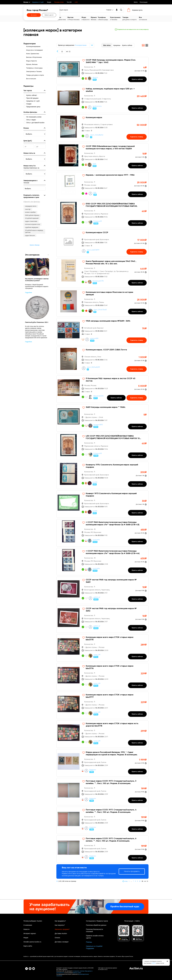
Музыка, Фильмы (32, 64)
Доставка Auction (61, 933)
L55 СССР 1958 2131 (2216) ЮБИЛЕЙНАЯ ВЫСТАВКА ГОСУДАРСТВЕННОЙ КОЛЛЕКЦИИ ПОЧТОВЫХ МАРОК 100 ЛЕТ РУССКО (113, 437)
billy (95, 192)
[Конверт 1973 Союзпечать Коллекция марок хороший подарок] (102, 504)
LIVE (76, 2)
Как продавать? (60, 921)
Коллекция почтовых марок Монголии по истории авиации (109, 293)
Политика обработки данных (96, 925)
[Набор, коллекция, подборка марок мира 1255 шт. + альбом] (102, 99)
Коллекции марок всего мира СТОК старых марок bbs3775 (110, 638)
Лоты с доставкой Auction (35, 123)
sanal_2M (97, 655)
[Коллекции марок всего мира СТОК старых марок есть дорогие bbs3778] (102, 734)
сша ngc (28, 209)
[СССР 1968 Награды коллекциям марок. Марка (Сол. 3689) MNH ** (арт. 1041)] (102, 71)
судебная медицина (32, 227)
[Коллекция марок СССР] (102, 243)
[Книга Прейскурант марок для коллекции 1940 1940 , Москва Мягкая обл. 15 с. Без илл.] (102, 273)
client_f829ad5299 (93, 367)
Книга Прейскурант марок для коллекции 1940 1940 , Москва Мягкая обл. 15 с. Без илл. (111, 263)
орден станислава (31, 221)
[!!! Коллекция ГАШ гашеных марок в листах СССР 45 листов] (102, 389)
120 (60, 881)
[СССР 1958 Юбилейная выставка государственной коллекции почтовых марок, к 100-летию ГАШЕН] (102, 157)
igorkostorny (97, 106)
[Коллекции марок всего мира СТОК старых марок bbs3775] (102, 648)
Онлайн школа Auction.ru (32, 942)
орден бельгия (30, 235)
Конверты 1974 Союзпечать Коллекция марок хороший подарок (112, 466)
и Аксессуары (104, 18)
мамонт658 (94, 338)
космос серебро (30, 212)
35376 (154, 963)
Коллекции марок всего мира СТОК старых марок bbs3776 (110, 667)
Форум (49, 2)
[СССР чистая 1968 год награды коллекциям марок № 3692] (102, 619)
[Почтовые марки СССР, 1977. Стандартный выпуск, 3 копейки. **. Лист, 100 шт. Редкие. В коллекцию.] (102, 792)
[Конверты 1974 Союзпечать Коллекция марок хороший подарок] (102, 475)
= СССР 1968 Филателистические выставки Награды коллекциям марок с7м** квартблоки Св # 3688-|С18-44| (113, 552)
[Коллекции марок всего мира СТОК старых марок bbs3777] (102, 705)
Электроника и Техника (34, 71)
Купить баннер (35, 245)
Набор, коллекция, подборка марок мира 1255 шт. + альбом (110, 90)
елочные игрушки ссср (33, 224)
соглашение (76, 971)
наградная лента (31, 206)
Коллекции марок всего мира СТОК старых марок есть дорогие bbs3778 (112, 725)
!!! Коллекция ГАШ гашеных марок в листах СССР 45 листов (111, 380)
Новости (26, 929)
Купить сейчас (127, 45)
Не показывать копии (34, 117)
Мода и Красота (31, 61)
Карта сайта (28, 946)
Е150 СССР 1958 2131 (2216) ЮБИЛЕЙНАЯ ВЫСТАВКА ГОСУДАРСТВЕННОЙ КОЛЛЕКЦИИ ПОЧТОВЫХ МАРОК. (112, 205)
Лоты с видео (31, 120)
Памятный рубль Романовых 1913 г (37, 322)
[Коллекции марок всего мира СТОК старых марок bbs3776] (102, 677)
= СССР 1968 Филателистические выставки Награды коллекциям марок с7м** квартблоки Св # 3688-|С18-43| (113, 523)
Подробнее (29, 293)
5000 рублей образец (32, 215)
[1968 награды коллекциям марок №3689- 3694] (102, 332)
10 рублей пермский (32, 218)
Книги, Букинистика (33, 54)
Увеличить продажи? (62, 929)
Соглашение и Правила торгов (97, 921)
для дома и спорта (131, 18)
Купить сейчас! (32, 95)
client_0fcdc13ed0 (100, 310)
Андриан (93, 770)
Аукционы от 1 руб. (38, 2)
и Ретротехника (75, 18)
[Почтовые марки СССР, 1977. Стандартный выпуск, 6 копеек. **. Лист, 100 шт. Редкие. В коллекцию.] (102, 849)
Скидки (29, 104)
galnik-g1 (97, 597)
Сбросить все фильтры (32, 202)
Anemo (95, 77)
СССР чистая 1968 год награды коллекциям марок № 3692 (111, 610)
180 (63, 881)
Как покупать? (60, 925)
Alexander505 (99, 396)
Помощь (89, 942)
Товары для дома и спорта (35, 75)
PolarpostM (98, 221)
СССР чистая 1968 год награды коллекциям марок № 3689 (111, 581)
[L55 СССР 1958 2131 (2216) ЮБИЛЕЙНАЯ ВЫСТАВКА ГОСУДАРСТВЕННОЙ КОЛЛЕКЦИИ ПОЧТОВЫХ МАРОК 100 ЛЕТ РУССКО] (102, 447)
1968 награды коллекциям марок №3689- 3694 (108, 321)
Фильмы (94, 18)
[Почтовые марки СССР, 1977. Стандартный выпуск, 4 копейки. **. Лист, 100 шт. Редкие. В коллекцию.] (102, 820)
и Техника (116, 18)
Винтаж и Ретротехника (34, 57)
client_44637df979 (93, 250)
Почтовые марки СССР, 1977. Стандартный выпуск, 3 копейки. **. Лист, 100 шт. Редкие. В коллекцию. (111, 782)
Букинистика (62, 18)
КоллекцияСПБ (98, 281)
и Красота (86, 18)
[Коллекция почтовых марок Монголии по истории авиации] (102, 303)
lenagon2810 (98, 425)
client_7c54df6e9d (97, 135)
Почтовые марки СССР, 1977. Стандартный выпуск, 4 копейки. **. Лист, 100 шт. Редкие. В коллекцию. (111, 811)
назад (126, 881)
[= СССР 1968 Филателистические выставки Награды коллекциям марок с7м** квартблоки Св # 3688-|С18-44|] (102, 562)
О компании (28, 925)
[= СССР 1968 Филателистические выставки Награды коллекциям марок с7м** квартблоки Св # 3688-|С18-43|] (102, 533)
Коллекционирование (33, 46)
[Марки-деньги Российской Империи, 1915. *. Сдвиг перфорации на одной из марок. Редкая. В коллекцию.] (102, 763)
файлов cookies (77, 973)
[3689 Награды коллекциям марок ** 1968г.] (102, 418)
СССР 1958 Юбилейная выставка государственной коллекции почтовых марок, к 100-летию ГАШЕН (110, 147)
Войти (136, 2)
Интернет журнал (30, 933)
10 (140, 881)
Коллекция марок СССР (97, 233)
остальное (144, 18)
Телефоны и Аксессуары (34, 68)
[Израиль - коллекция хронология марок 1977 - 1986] (102, 186)
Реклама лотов (59, 2)
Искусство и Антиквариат (35, 50)
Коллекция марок (94, 118)
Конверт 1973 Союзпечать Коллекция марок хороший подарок (111, 495)
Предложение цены (33, 107)
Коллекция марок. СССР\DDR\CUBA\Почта (106, 350)
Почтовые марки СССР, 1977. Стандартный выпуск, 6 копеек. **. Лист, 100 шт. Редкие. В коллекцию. (111, 840)
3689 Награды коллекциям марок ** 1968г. (106, 407)
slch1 (94, 164)
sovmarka (96, 540)
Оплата (57, 938)
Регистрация (144, 2)
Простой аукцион (32, 98)
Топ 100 (69, 2)
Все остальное (31, 79)
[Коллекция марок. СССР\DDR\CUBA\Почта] (102, 360)
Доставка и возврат (62, 942)
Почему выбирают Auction (33, 921)
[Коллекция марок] (102, 128)
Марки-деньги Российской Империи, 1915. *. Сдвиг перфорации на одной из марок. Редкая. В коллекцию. (112, 753)
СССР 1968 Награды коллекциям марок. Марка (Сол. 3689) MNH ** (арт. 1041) (111, 61)
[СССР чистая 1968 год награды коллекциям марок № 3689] (102, 590)
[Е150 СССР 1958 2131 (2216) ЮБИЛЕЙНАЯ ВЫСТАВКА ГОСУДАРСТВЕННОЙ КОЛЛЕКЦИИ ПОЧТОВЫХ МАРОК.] (102, 214)
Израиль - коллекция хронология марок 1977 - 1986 (110, 175)
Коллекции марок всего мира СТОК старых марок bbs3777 (110, 696)
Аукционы (117, 45)
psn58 (95, 482)
